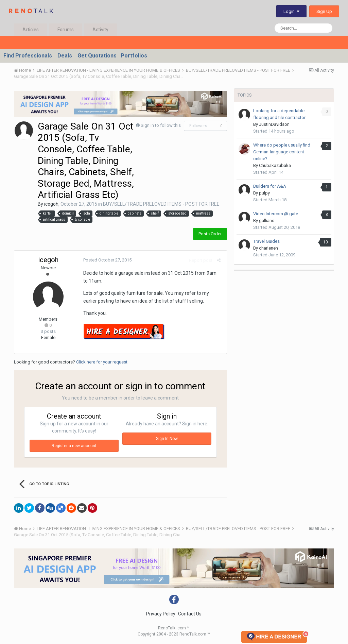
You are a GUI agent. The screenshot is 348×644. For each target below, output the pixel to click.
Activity (100, 30)
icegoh (51, 204)
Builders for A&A (270, 186)
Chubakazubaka (275, 165)
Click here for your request (102, 362)
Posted (106, 260)
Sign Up (324, 11)
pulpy (264, 193)
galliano (267, 221)
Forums (66, 30)
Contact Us (190, 614)
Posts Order (210, 234)
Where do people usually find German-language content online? (282, 152)
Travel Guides (266, 241)
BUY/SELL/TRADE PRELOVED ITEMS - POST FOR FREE (161, 204)
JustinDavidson (274, 124)
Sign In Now (167, 439)
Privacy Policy (161, 614)
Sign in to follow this (161, 125)
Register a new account (74, 446)
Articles (31, 30)
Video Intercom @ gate (276, 214)
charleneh (268, 248)
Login (291, 11)
